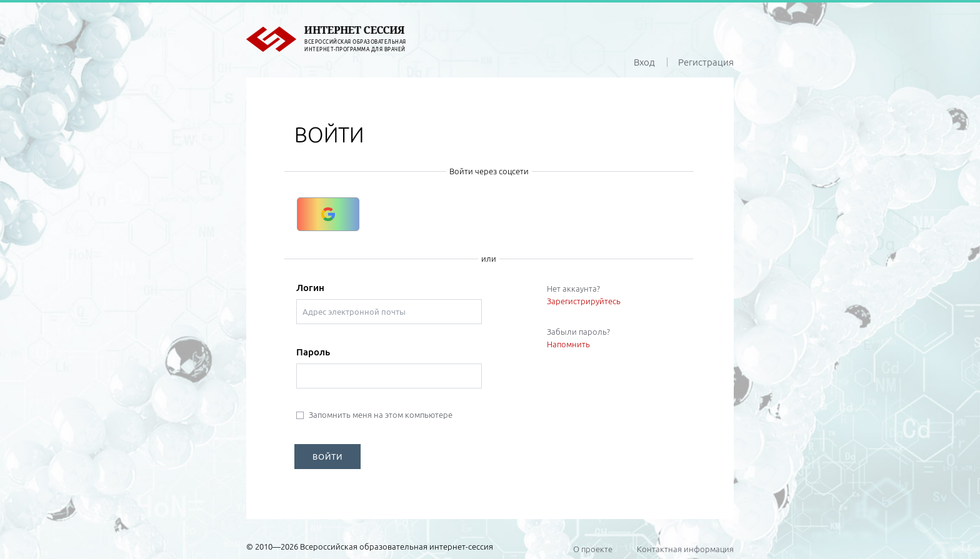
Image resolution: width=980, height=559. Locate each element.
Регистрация (706, 62)
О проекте (593, 549)
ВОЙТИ (327, 457)
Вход (644, 62)
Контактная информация (685, 549)
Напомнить (568, 344)
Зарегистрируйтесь (584, 301)
